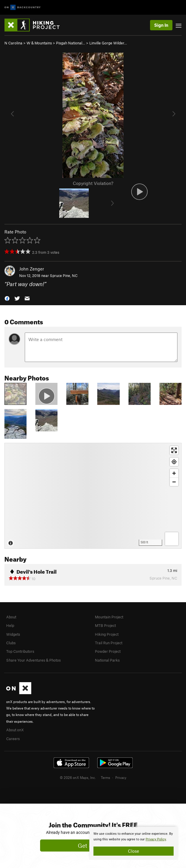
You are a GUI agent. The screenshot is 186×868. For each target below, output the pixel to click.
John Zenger (32, 269)
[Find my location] (174, 462)
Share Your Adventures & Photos (33, 660)
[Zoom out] (174, 482)
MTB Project (105, 625)
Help (10, 625)
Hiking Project (107, 634)
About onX (15, 730)
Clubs (11, 643)
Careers (13, 739)
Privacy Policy (156, 839)
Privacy (121, 777)
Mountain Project (109, 617)
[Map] (93, 496)
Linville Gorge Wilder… (108, 43)
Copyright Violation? (93, 183)
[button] (7, 298)
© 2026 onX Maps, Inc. (78, 777)
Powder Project (108, 651)
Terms (106, 777)
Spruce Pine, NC (64, 276)
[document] (134, 843)
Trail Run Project (109, 643)
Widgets (13, 634)
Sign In (161, 25)
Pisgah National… (71, 43)
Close (134, 851)
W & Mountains (39, 43)
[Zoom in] (174, 473)
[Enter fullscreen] (174, 450)
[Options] (172, 539)
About (11, 617)
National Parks (107, 660)
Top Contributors (20, 651)
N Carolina (13, 43)
